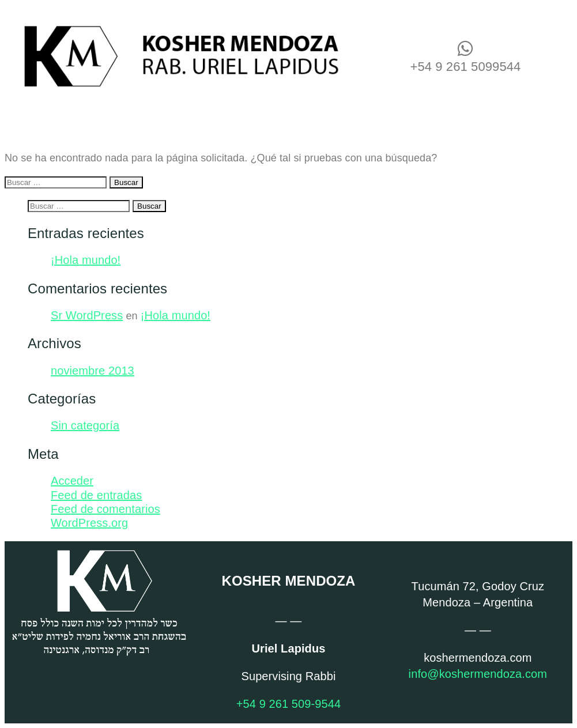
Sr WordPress (87, 315)
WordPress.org (89, 523)
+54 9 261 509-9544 (288, 704)
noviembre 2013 (93, 371)
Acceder (72, 481)
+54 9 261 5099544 (465, 67)
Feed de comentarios (105, 509)
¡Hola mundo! (86, 260)
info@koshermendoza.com (478, 674)
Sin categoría (85, 425)
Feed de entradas (96, 495)
